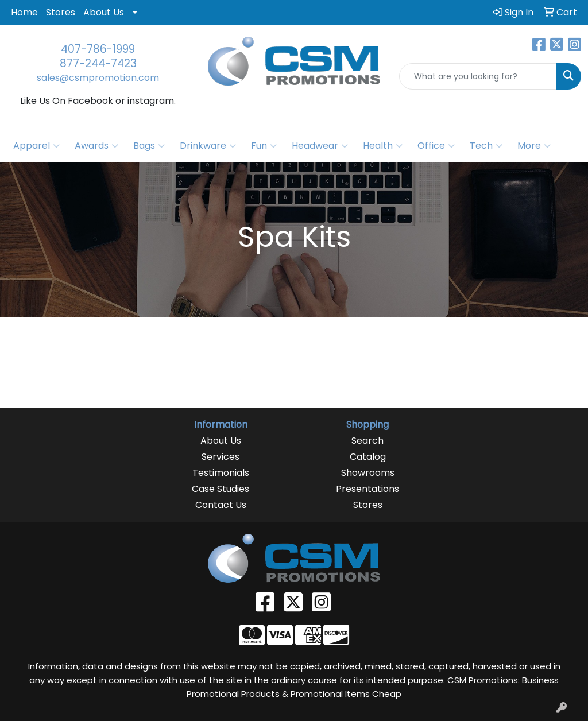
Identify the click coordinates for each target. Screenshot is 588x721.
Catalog (368, 457)
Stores (61, 12)
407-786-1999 (98, 49)
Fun (264, 146)
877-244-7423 (98, 63)
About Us (104, 12)
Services (220, 457)
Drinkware (208, 146)
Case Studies (220, 489)
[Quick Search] (478, 76)
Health (383, 146)
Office (436, 146)
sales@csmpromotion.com (98, 78)
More (534, 146)
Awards (96, 146)
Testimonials (221, 473)
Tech (486, 146)
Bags (149, 146)
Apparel (36, 146)
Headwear (320, 146)
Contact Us (221, 505)
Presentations (367, 489)
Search (367, 441)
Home (24, 12)
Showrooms (368, 473)
